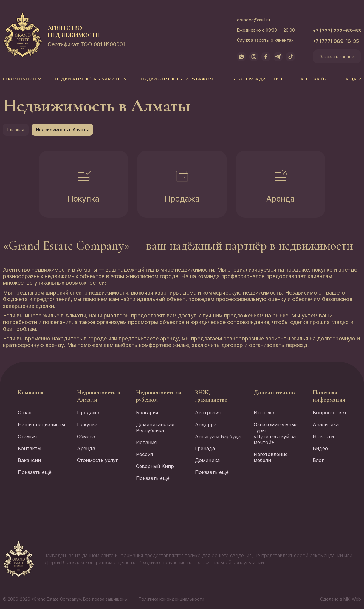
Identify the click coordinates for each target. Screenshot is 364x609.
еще (351, 79)
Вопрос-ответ (330, 413)
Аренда (280, 199)
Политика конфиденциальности (171, 599)
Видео (320, 448)
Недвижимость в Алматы (88, 79)
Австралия (208, 413)
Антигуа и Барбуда (218, 436)
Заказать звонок (337, 56)
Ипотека (264, 413)
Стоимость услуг (97, 460)
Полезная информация (329, 396)
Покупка (83, 199)
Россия (144, 454)
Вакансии (29, 460)
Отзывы (27, 436)
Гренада (205, 448)
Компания (31, 393)
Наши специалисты (41, 424)
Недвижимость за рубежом (177, 79)
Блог (318, 460)
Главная (16, 130)
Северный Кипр (155, 466)
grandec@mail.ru (254, 20)
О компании (20, 79)
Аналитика (326, 424)
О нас (25, 413)
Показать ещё (35, 472)
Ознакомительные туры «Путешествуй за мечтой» (276, 433)
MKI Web (352, 599)
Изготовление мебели (271, 457)
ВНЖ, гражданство (257, 79)
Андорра (206, 424)
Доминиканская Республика (155, 427)
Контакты (314, 79)
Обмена (86, 436)
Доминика (207, 460)
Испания (146, 442)
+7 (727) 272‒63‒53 (337, 31)
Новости (323, 436)
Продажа (182, 199)
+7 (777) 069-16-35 (336, 41)
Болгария (147, 413)
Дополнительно (274, 393)
